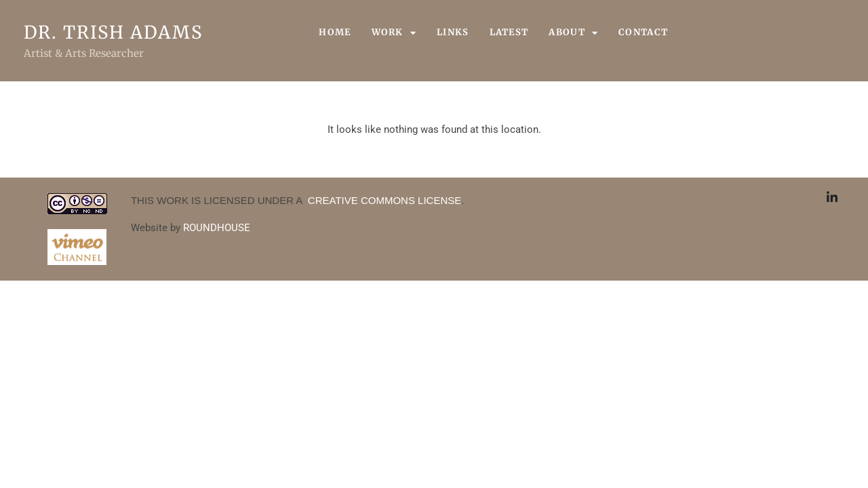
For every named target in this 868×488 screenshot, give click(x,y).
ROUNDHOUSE (217, 228)
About (573, 33)
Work (394, 33)
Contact (643, 32)
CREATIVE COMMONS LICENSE (383, 200)
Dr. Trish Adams (113, 32)
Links (453, 32)
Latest (509, 32)
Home (335, 32)
